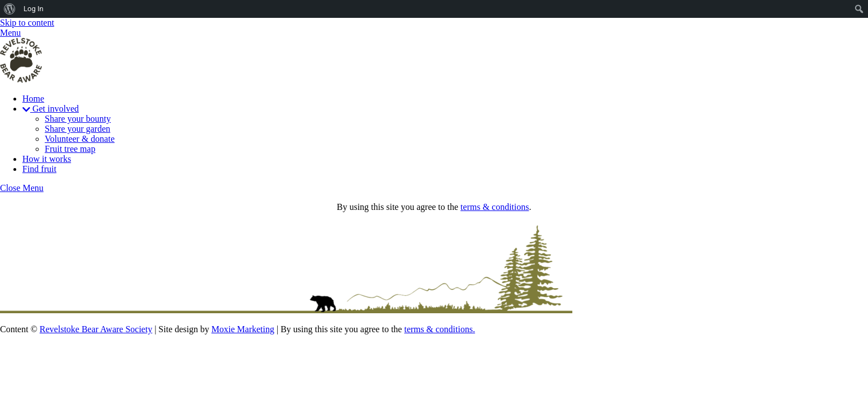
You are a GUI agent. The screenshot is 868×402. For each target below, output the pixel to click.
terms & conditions (495, 207)
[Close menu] (22, 188)
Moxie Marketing (243, 329)
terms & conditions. (440, 329)
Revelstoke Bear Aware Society (96, 329)
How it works (47, 159)
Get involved (51, 109)
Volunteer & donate (80, 139)
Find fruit (39, 169)
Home (33, 99)
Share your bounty (78, 119)
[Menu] (10, 33)
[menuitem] (10, 9)
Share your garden (77, 129)
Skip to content (27, 23)
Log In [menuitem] (34, 9)
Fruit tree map (70, 149)
